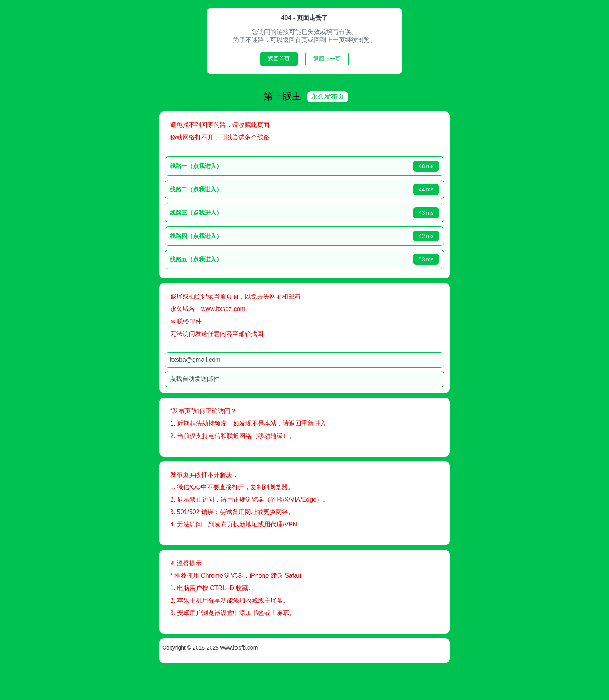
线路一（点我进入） (223, 165)
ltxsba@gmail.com (222, 359)
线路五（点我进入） (223, 258)
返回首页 (279, 59)
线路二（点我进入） (223, 188)
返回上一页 (327, 59)
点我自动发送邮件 (222, 378)
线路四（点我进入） (223, 235)
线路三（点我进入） (223, 212)
